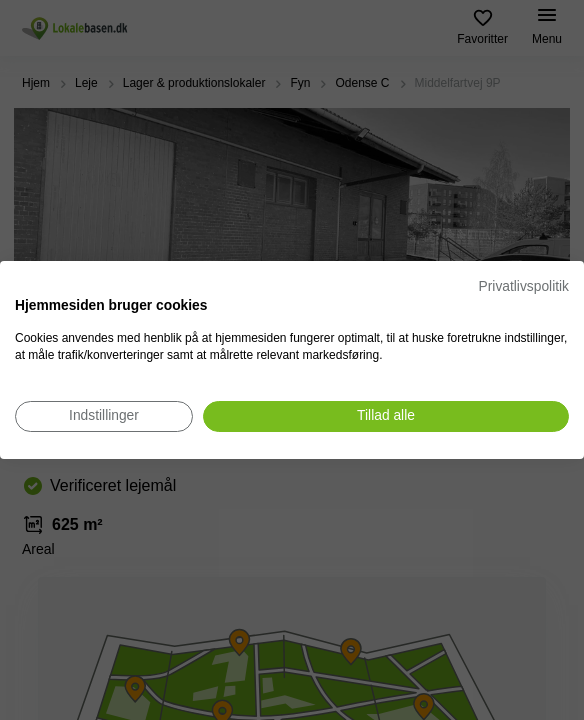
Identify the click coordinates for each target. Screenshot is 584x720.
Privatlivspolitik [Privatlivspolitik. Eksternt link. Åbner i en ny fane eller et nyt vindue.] (524, 286)
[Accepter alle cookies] (386, 416)
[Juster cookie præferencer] (104, 416)
